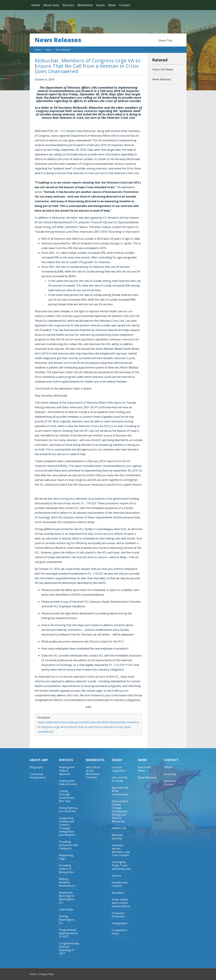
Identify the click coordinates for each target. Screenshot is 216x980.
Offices (168, 767)
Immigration (120, 923)
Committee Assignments (38, 776)
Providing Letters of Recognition (66, 869)
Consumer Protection (118, 915)
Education (118, 893)
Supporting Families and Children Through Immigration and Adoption (67, 827)
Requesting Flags (66, 857)
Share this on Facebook (176, 41)
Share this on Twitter (180, 41)
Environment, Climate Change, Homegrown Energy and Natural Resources (120, 811)
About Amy (51, 5)
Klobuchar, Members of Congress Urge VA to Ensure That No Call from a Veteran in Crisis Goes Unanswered (88, 66)
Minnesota (85, 5)
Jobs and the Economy (120, 779)
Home (36, 5)
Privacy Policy (46, 974)
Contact (125, 5)
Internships (66, 909)
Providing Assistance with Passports (68, 845)
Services (68, 5)
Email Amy (170, 774)
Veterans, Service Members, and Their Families (121, 850)
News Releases (58, 40)
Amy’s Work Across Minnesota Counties (93, 772)
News (112, 5)
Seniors (117, 876)
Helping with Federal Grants (68, 783)
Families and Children (119, 884)
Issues (100, 5)
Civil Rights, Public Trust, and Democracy (121, 866)
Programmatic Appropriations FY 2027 (68, 933)
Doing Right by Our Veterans (68, 810)
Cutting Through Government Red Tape (67, 796)
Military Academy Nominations (67, 882)
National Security (117, 837)
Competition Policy (120, 932)
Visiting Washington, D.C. (67, 920)
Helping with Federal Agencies (67, 771)
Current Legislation (119, 769)
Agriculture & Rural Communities (120, 791)
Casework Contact (170, 783)
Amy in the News (163, 69)
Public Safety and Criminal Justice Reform (121, 903)
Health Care (119, 828)
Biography (36, 767)
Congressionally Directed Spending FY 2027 (69, 948)
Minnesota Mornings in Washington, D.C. (67, 898)
